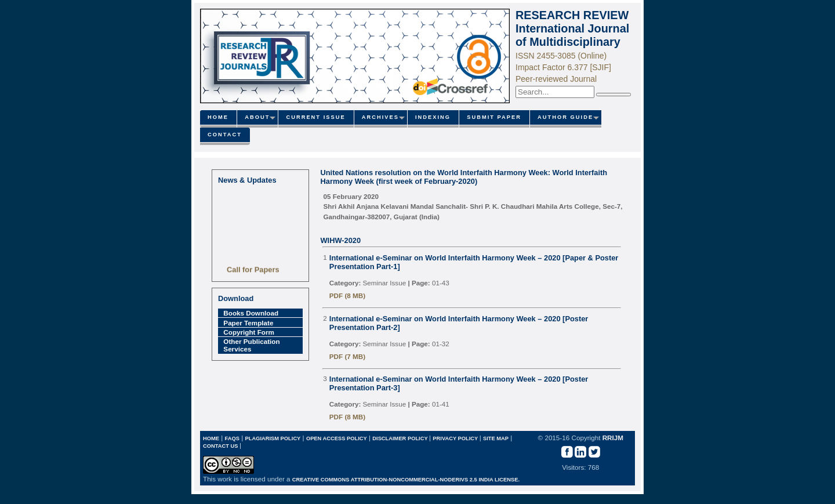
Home (218, 117)
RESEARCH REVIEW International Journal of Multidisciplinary (572, 28)
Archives (380, 117)
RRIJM (613, 438)
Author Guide (565, 117)
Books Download (251, 313)
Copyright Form (249, 332)
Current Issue (315, 117)
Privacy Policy (456, 438)
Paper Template (248, 323)
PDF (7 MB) (347, 356)
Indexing (433, 117)
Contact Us (221, 446)
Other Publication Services (251, 345)
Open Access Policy (337, 438)
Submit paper (494, 117)
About (257, 117)
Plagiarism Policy (273, 438)
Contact (225, 135)
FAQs (232, 438)
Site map (496, 438)
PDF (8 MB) (347, 295)
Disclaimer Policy (401, 438)
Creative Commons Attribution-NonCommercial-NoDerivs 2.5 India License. (406, 480)
